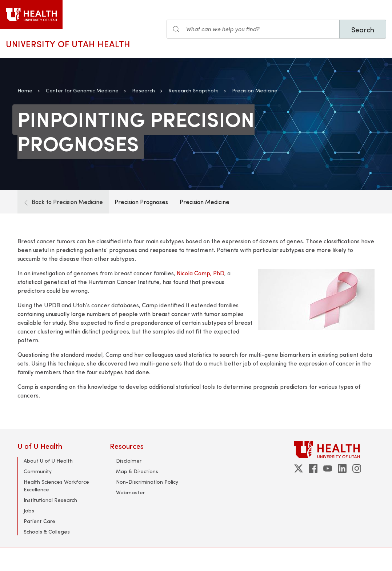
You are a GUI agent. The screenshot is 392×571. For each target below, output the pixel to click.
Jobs (29, 510)
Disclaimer (129, 461)
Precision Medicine (255, 90)
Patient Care (39, 521)
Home (25, 90)
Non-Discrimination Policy (147, 482)
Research (143, 90)
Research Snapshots (193, 90)
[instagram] (357, 468)
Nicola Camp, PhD (201, 273)
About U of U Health (48, 461)
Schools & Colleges (47, 532)
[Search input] (253, 29)
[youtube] (328, 468)
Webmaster (130, 492)
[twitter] (299, 468)
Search (363, 29)
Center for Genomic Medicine (82, 90)
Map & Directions (137, 471)
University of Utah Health (68, 44)
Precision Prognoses (141, 202)
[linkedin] (342, 468)
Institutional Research (50, 500)
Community (38, 471)
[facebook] (313, 468)
